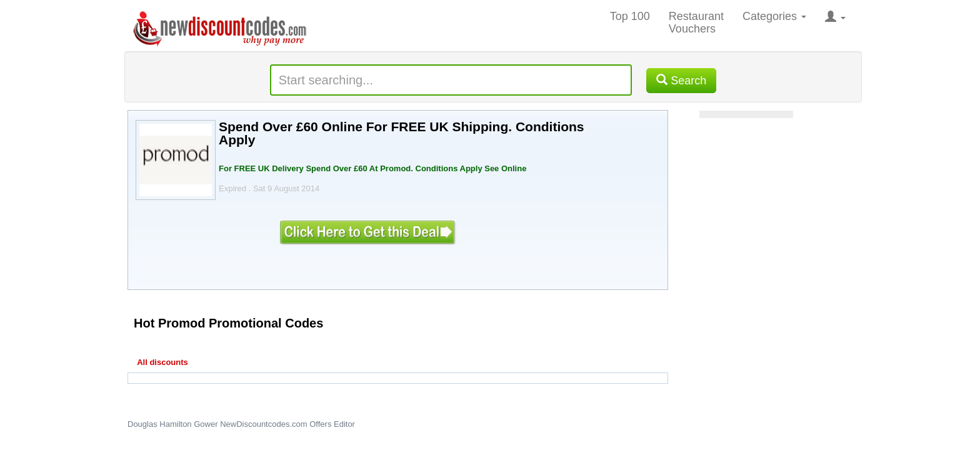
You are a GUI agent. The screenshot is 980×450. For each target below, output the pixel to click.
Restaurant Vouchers (696, 22)
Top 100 (630, 16)
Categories (774, 16)
